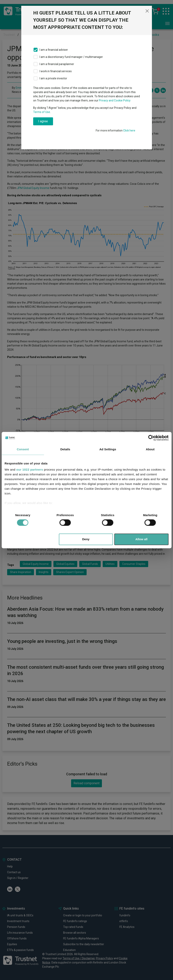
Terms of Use (42, 112)
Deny (86, 539)
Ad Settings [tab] (108, 449)
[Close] (147, 11)
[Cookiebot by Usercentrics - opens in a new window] (151, 438)
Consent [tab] (23, 449)
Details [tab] (65, 449)
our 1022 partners (30, 470)
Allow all (141, 539)
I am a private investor (53, 78)
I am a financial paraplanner (57, 64)
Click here (129, 130)
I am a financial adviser (54, 50)
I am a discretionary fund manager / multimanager (71, 57)
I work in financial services (56, 71)
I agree (43, 121)
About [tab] (150, 449)
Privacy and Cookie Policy (115, 100)
